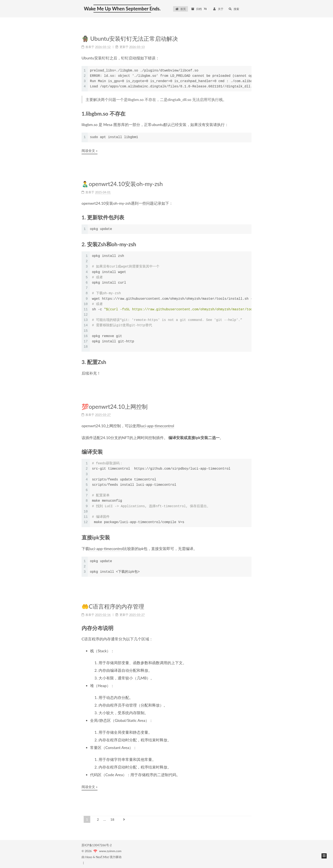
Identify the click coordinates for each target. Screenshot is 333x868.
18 (112, 819)
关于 (218, 9)
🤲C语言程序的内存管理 (113, 606)
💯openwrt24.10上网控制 (115, 406)
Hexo (89, 857)
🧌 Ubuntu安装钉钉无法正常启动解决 (130, 38)
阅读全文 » (90, 150)
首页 (181, 9)
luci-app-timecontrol (157, 426)
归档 (199, 9)
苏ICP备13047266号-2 (97, 845)
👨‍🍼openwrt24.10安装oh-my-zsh (122, 184)
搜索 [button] (234, 9)
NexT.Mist (102, 857)
